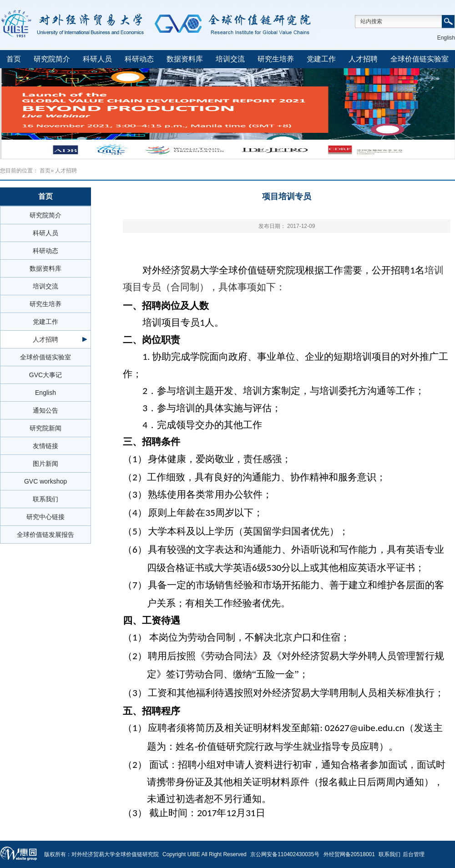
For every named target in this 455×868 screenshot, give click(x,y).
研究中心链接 (45, 517)
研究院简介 (52, 59)
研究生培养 (276, 59)
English (446, 38)
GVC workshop (45, 481)
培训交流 (230, 59)
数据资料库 (185, 59)
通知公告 (45, 410)
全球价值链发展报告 (45, 535)
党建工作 (321, 59)
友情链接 (45, 446)
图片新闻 (45, 464)
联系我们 (45, 499)
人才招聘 (363, 59)
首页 (14, 59)
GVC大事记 (45, 375)
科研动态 (139, 59)
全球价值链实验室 (420, 59)
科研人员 (97, 59)
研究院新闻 (45, 428)
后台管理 (414, 854)
